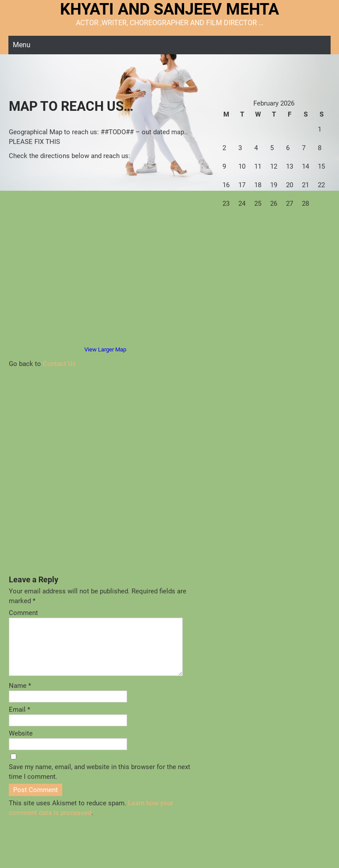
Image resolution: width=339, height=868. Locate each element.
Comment (23, 613)
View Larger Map (105, 349)
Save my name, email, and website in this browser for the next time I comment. (100, 782)
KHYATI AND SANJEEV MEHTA (169, 9)
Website (21, 744)
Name (20, 696)
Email (19, 720)
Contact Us (59, 364)
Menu (22, 45)
